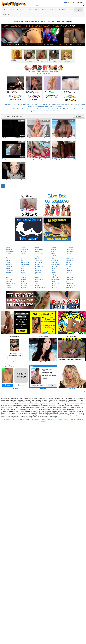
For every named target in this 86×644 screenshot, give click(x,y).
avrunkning (39, 254)
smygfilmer (55, 260)
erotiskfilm (69, 267)
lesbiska (54, 273)
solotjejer (9, 281)
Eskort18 (52, 106)
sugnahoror (10, 264)
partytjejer (39, 262)
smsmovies (69, 258)
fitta (22, 260)
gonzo (8, 260)
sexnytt (38, 283)
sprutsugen (25, 250)
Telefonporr (57, 104)
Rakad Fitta (63, 109)
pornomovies (55, 283)
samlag (23, 279)
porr (37, 269)
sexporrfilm (39, 250)
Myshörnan (66, 420)
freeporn (9, 288)
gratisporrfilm (55, 279)
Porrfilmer (77, 109)
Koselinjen (43, 104)
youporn (38, 273)
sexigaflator (69, 288)
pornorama (69, 279)
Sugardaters (33, 111)
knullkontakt (55, 277)
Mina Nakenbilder (66, 104)
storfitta (8, 273)
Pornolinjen (43, 422)
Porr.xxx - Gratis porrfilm (43, 73)
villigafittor (39, 260)
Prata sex (37, 104)
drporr (37, 285)
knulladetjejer (55, 264)
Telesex (31, 104)
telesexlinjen (70, 260)
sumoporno (25, 277)
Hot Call (55, 420)
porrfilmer (54, 269)
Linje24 (7, 104)
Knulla (82, 109)
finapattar (9, 267)
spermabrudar (11, 283)
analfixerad (69, 252)
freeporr (9, 285)
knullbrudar (55, 250)
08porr (53, 281)
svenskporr (24, 275)
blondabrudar (70, 250)
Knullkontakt (46, 109)
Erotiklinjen (80, 420)
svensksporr (25, 262)
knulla (8, 247)
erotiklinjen (69, 247)
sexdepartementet (41, 288)
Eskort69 (15, 109)
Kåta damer (57, 111)
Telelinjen (12, 104)
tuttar (53, 258)
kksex (68, 281)
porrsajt (53, 285)
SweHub (9, 279)
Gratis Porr (56, 109)
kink (37, 281)
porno (23, 258)
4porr (8, 258)
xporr (37, 277)
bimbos (23, 254)
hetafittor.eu (11, 420)
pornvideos (69, 271)
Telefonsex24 (50, 104)
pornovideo (69, 277)
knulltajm (54, 275)
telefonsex (9, 271)
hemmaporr (39, 279)
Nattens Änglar (35, 420)
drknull (53, 254)
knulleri (53, 247)
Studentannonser (32, 109)
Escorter (39, 109)
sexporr (68, 262)
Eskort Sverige (76, 104)
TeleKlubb (43, 420)
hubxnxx (24, 256)
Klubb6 (47, 106)
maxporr (9, 262)
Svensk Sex (70, 109)
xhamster (9, 250)
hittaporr (68, 254)
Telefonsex (26, 104)
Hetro (67, 2)
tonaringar (9, 275)
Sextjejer (35, 106)
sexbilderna (55, 256)
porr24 (53, 271)
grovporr (24, 288)
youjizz (38, 275)
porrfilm (23, 252)
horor (37, 264)
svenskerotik (25, 264)
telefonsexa (69, 256)
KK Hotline (73, 420)
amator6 (9, 269)
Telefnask (49, 420)
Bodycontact (58, 106)
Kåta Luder (9, 109)
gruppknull (54, 267)
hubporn (24, 281)
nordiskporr (39, 267)
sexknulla (69, 264)
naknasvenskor (71, 285)
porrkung (38, 271)
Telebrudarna (19, 104)
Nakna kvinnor (22, 109)
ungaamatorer (40, 256)
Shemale (80, 2)
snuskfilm (9, 256)
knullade (9, 254)
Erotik (51, 109)
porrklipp (24, 285)
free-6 (37, 247)
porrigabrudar (70, 283)
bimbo (23, 269)
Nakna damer (41, 111)
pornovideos (70, 275)
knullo (23, 247)
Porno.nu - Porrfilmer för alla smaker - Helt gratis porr (43, 71)
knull (53, 252)
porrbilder (54, 288)
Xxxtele (60, 420)
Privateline (28, 420)
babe (23, 271)
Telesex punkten (20, 420)
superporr (54, 262)
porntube (69, 273)
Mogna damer (49, 111)
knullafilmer (10, 252)
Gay (73, 2)
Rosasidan (41, 106)
